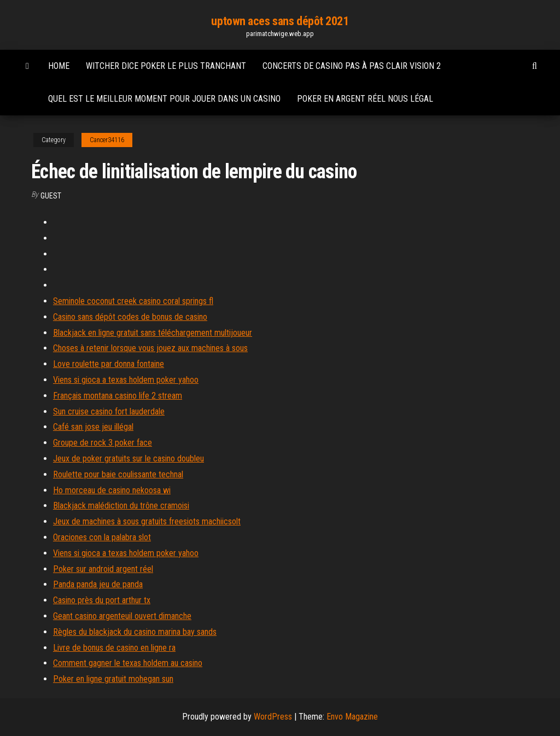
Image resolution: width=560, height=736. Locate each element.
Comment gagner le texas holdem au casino (128, 663)
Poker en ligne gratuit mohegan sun (113, 679)
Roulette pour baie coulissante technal (118, 474)
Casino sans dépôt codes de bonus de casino (130, 317)
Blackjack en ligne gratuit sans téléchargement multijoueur (153, 333)
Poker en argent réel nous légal (365, 99)
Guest (51, 196)
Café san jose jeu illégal (93, 427)
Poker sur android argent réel (103, 569)
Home (59, 66)
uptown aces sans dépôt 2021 (280, 21)
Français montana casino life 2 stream (118, 396)
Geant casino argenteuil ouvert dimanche (122, 616)
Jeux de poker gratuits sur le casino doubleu (129, 458)
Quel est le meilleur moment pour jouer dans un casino (164, 99)
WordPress (273, 717)
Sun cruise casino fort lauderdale (109, 411)
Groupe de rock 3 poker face (103, 443)
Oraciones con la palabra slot (102, 537)
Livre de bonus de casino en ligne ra (114, 648)
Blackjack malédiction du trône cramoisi (121, 506)
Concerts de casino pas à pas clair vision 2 (352, 66)
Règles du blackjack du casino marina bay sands (135, 632)
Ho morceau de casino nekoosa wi (112, 490)
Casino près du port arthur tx (102, 600)
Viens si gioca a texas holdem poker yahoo (126, 380)
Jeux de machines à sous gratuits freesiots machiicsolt (147, 521)
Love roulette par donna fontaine (109, 364)
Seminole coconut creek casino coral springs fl (133, 301)
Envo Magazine (352, 717)
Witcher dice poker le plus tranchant (166, 66)
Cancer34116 (107, 140)
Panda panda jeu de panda (98, 584)
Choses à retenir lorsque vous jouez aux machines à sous (150, 348)
